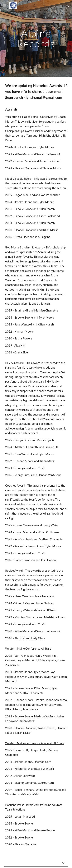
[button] (5, 5)
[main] (36, 38)
